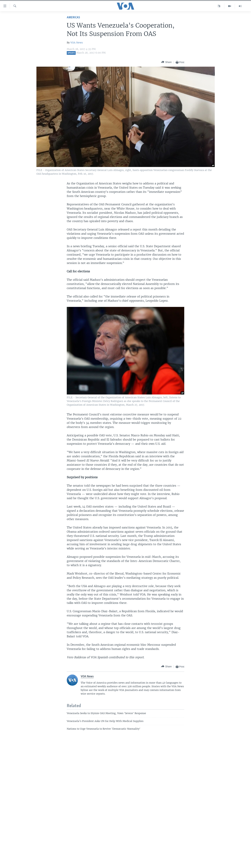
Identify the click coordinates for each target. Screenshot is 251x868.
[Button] (166, 62)
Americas (73, 18)
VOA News (77, 43)
